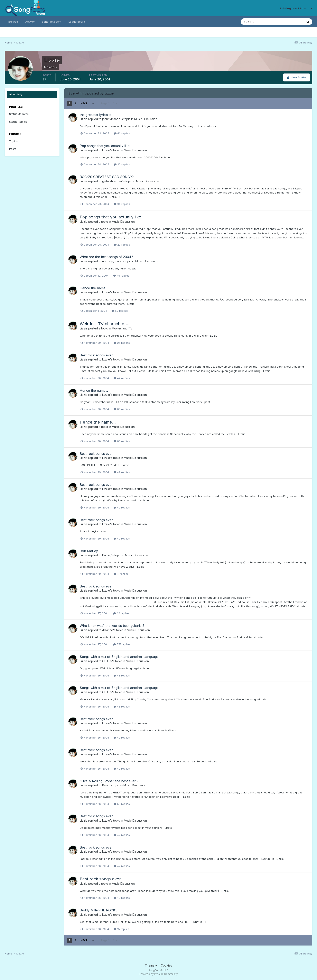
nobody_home (112, 261)
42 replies (122, 378)
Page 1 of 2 (109, 103)
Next (84, 103)
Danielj (107, 555)
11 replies (121, 574)
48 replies (122, 675)
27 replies (122, 164)
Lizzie (84, 119)
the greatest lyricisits (95, 115)
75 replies (121, 276)
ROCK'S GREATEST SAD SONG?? (107, 177)
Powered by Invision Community (158, 974)
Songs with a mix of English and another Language (119, 657)
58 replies (122, 804)
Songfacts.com (52, 22)
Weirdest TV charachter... (105, 324)
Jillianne (108, 630)
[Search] (259, 22)
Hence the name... (94, 288)
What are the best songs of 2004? (106, 257)
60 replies (120, 311)
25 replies (122, 343)
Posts (13, 149)
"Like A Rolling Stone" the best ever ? (109, 781)
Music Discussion (146, 119)
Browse (13, 22)
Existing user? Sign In (296, 8)
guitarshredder (112, 181)
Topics (13, 141)
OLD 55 (107, 661)
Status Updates (19, 114)
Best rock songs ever (96, 355)
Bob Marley (89, 551)
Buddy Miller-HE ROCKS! (99, 910)
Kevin (106, 785)
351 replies (122, 644)
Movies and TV (122, 328)
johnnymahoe (111, 119)
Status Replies (18, 122)
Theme (151, 965)
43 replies (122, 133)
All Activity (16, 94)
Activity (30, 22)
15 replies (121, 929)
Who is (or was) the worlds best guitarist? (112, 626)
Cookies (166, 965)
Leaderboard (77, 22)
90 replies (122, 204)
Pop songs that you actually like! (105, 146)
